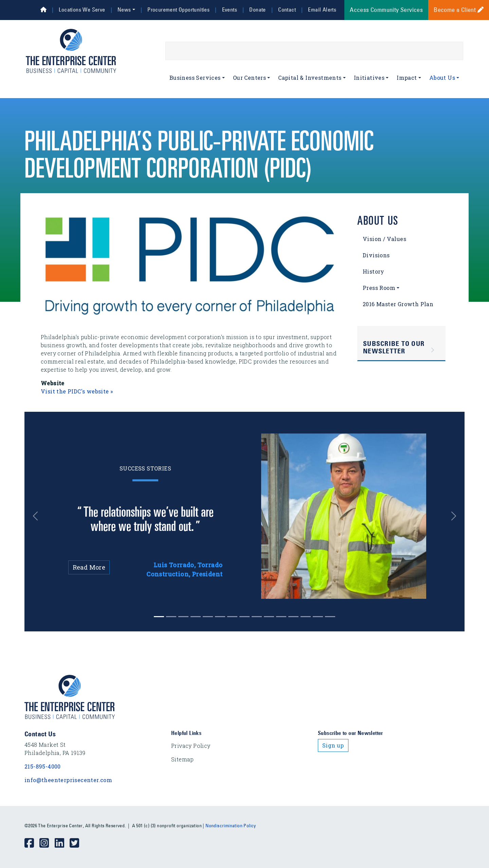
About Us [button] (442, 78)
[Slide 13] (318, 617)
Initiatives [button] (369, 78)
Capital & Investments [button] (310, 78)
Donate (257, 10)
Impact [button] (407, 78)
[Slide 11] (293, 617)
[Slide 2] (183, 617)
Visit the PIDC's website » (77, 391)
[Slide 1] (171, 617)
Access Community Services (386, 10)
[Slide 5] (220, 617)
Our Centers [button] (249, 78)
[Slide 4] (208, 617)
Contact (287, 10)
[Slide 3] (196, 617)
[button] (41, 516)
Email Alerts (322, 10)
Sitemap (183, 759)
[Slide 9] (269, 617)
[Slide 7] (244, 617)
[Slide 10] (281, 617)
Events (230, 10)
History (374, 271)
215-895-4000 (43, 766)
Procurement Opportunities (178, 10)
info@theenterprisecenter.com (68, 780)
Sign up (333, 745)
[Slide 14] (330, 617)
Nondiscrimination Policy (231, 826)
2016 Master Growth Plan (398, 304)
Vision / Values (384, 239)
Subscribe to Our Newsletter (394, 347)
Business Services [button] (195, 78)
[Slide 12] (306, 617)
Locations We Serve (82, 10)
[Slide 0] (159, 617)
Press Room (379, 288)
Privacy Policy (191, 746)
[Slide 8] (257, 617)
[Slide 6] (232, 617)
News (124, 10)
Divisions (376, 255)
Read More (89, 567)
